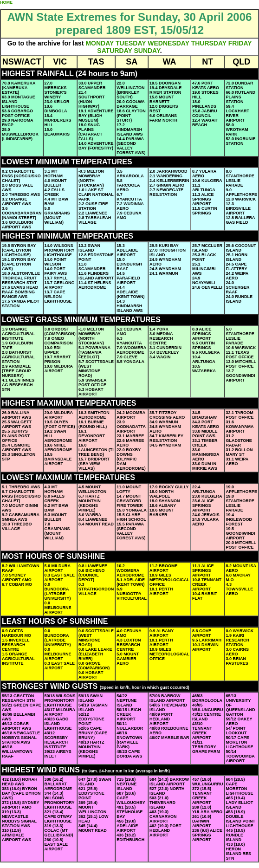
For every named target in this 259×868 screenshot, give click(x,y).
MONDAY (100, 43)
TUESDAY (131, 43)
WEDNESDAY (168, 43)
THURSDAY (209, 43)
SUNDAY (147, 51)
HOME (6, 2)
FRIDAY (240, 43)
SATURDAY (114, 51)
